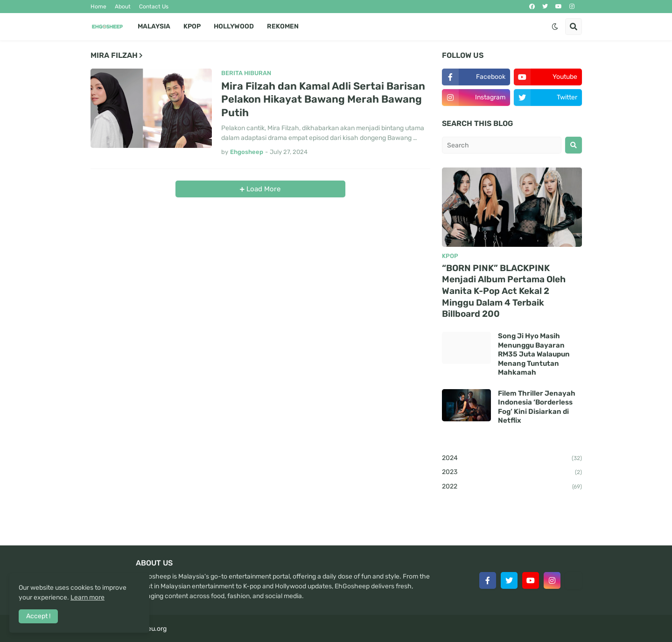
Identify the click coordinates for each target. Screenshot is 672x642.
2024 (512, 459)
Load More (262, 189)
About (123, 7)
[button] (555, 27)
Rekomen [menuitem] (283, 26)
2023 (512, 473)
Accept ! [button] (38, 616)
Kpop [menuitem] (192, 26)
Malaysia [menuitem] (154, 26)
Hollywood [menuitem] (234, 26)
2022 (512, 487)
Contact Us (154, 7)
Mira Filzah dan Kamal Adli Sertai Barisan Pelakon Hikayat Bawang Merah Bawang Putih (323, 99)
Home (98, 7)
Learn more (87, 597)
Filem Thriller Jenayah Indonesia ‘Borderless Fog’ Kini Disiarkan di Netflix (537, 407)
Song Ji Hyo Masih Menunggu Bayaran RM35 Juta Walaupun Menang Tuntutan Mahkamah (534, 354)
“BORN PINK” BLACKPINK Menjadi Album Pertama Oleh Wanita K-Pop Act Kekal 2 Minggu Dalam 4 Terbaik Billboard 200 (504, 291)
